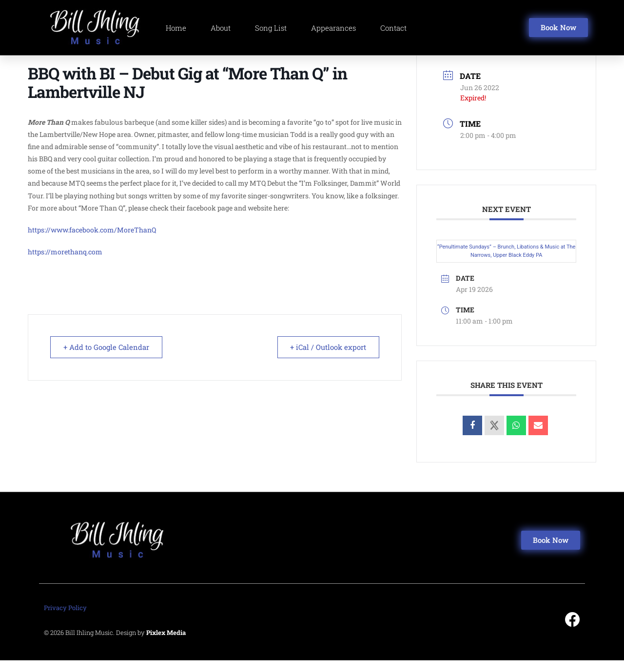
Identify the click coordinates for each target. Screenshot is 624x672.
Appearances (333, 28)
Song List (271, 28)
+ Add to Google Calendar (107, 358)
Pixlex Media (166, 644)
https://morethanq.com (65, 263)
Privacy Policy (65, 619)
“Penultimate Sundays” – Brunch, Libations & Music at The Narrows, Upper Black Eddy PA (507, 263)
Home (176, 28)
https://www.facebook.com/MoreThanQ (92, 241)
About (221, 28)
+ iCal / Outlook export (327, 358)
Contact (393, 28)
